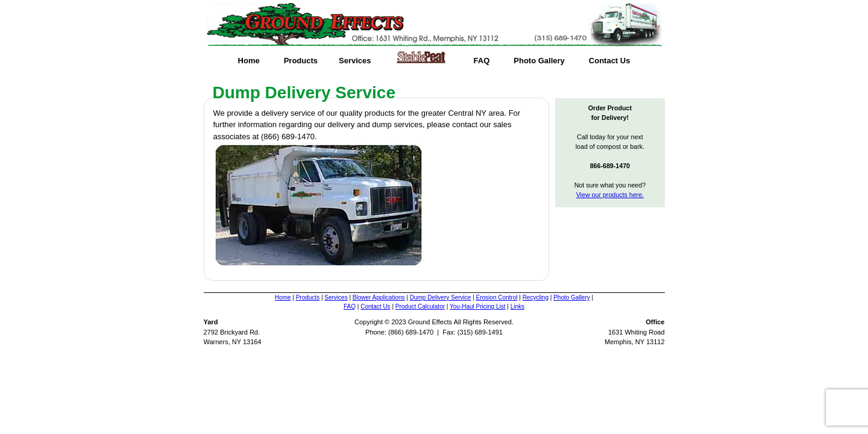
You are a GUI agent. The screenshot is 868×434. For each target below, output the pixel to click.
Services (355, 61)
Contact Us (610, 61)
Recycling (536, 297)
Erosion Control (497, 297)
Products (301, 61)
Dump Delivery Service (441, 297)
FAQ (482, 61)
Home (249, 61)
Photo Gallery (539, 61)
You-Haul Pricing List (477, 307)
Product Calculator (420, 307)
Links (517, 307)
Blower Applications (379, 297)
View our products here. (610, 195)
